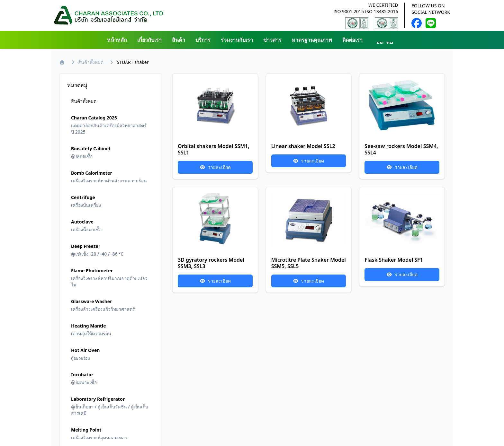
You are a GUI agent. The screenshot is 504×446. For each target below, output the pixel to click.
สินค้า (179, 40)
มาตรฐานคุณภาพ (312, 40)
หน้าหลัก (117, 40)
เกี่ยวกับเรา (149, 40)
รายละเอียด (215, 167)
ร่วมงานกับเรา (237, 40)
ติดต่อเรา (352, 40)
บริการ (203, 40)
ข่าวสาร (272, 40)
